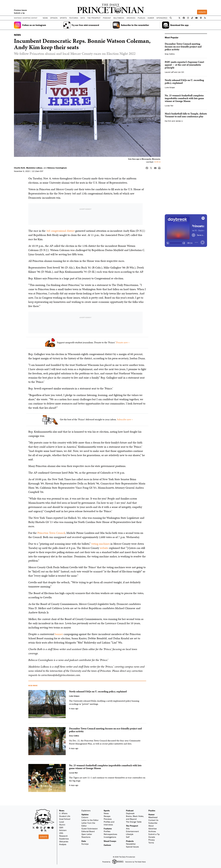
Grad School (65, 819)
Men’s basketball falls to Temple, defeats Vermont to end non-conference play (186, 115)
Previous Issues (20, 10)
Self (128, 837)
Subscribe (153, 823)
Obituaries (64, 841)
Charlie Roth (20, 168)
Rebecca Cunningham (57, 168)
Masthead (18, 18)
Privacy (152, 840)
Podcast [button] (107, 18)
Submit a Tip (154, 834)
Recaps (107, 816)
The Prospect (132, 826)
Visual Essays (110, 841)
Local (62, 822)
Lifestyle (130, 834)
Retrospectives (110, 834)
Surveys (85, 844)
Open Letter (87, 834)
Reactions (86, 837)
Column (85, 817)
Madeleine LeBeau (34, 168)
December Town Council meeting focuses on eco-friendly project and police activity (183, 47)
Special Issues (132, 847)
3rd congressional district (60, 231)
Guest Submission (90, 829)
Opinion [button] (54, 18)
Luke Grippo (170, 87)
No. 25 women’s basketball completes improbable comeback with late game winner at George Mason (184, 98)
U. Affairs (63, 813)
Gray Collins (170, 54)
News (62, 810)
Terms (151, 843)
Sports (107, 810)
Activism (63, 830)
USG (61, 833)
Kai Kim (168, 121)
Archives (131, 18)
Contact (34, 18)
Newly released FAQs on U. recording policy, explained (184, 81)
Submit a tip (19, 13)
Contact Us (153, 820)
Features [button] (74, 18)
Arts (128, 829)
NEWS (17, 35)
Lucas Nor (169, 106)
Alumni (62, 825)
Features (108, 829)
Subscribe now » (125, 419)
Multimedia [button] (119, 18)
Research (63, 836)
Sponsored (162, 18)
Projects (130, 841)
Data (84, 841)
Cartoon (107, 845)
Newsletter (131, 844)
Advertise (26, 18)
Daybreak (130, 813)
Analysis (63, 844)
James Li (179, 121)
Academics (64, 839)
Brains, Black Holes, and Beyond (135, 818)
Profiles (107, 831)
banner (59, 634)
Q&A (61, 827)
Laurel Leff (169, 72)
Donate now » (123, 342)
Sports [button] (63, 18)
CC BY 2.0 (158, 162)
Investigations (110, 837)
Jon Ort (181, 72)
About (151, 826)
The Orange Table (134, 822)
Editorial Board (88, 831)
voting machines (100, 544)
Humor (151, 18)
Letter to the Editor (90, 820)
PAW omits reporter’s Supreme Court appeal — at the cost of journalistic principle (184, 65)
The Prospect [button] (94, 18)
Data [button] (83, 18)
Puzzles (141, 18)
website (104, 548)
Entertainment (132, 831)
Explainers (86, 810)
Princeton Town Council (51, 533)
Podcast (130, 810)
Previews (108, 819)
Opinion (85, 814)
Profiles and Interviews (109, 823)
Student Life (65, 816)
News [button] (45, 18)
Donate (202, 12)
